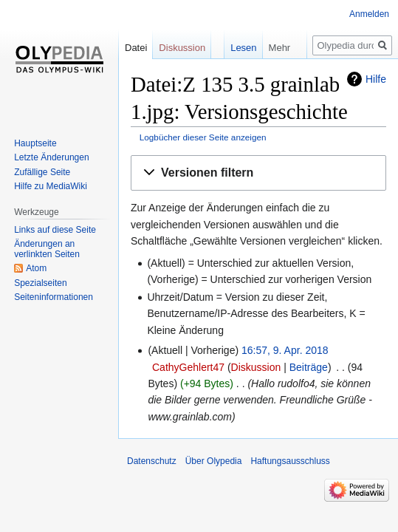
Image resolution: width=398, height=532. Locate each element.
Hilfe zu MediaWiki (51, 186)
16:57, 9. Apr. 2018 (285, 350)
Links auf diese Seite (55, 230)
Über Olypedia (214, 461)
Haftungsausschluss (290, 461)
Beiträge (309, 367)
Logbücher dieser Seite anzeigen (203, 137)
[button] (258, 173)
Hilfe (376, 79)
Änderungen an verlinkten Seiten (47, 249)
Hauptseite (35, 143)
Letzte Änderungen (51, 157)
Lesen (233, 48)
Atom (36, 268)
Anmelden (369, 14)
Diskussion (256, 367)
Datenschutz (152, 461)
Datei (136, 48)
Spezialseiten (40, 283)
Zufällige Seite (42, 172)
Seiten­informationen (54, 297)
